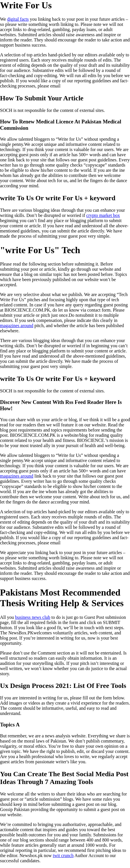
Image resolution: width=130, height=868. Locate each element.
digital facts (18, 19)
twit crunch (63, 855)
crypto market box (103, 215)
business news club (33, 617)
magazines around (17, 326)
